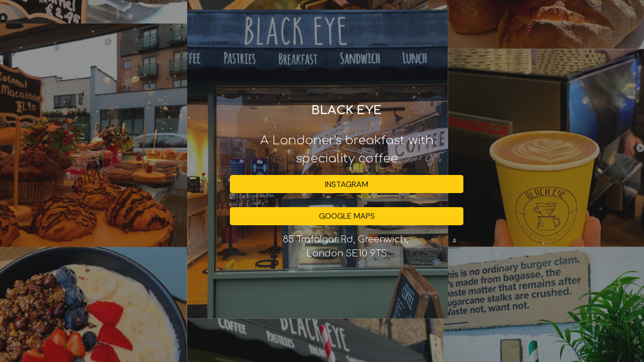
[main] (347, 135)
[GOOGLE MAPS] (347, 216)
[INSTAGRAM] (347, 184)
